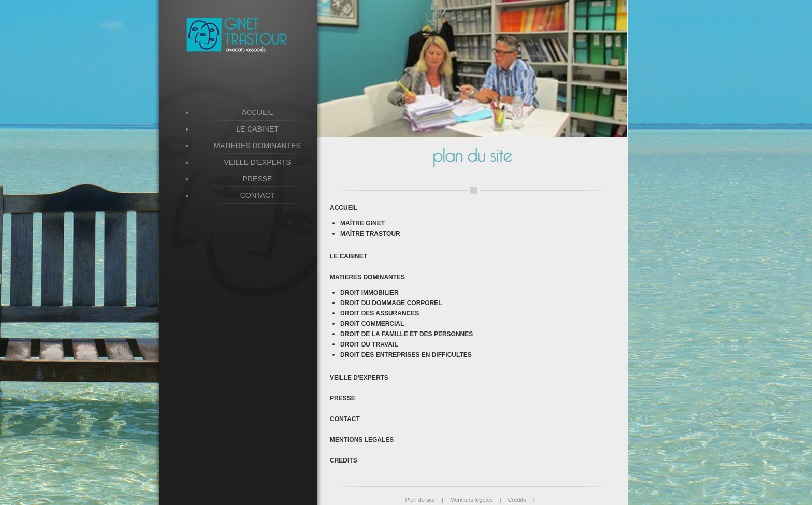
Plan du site (428, 500)
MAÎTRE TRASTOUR (370, 234)
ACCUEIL (344, 208)
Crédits (521, 500)
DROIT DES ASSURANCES (380, 313)
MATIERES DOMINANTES (257, 146)
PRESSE (343, 398)
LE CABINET (349, 256)
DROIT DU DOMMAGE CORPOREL (391, 303)
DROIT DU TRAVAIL (369, 344)
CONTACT (345, 419)
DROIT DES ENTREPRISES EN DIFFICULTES (406, 355)
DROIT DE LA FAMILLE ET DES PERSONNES (407, 334)
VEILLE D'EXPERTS (359, 378)
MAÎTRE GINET (363, 223)
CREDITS (344, 460)
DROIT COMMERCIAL (372, 324)
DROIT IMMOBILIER (369, 293)
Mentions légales (479, 500)
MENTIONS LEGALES (362, 440)
